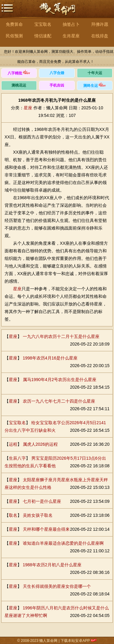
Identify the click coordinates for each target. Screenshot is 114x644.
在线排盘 (100, 36)
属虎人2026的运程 (40, 444)
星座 (28, 108)
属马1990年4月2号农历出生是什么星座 (60, 380)
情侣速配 (43, 36)
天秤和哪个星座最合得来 (46, 529)
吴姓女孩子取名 (38, 515)
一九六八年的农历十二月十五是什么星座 (61, 336)
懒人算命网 (57, 12)
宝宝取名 (43, 24)
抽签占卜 (71, 24)
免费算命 (14, 24)
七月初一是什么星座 (42, 501)
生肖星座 (71, 36)
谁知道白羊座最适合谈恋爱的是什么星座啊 (63, 543)
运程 (13, 444)
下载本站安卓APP (75, 641)
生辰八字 (17, 458)
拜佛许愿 (100, 24)
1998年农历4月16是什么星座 (50, 358)
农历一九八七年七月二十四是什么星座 (59, 401)
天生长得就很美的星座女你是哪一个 (57, 586)
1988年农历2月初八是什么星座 (52, 565)
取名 (13, 515)
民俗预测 (14, 36)
